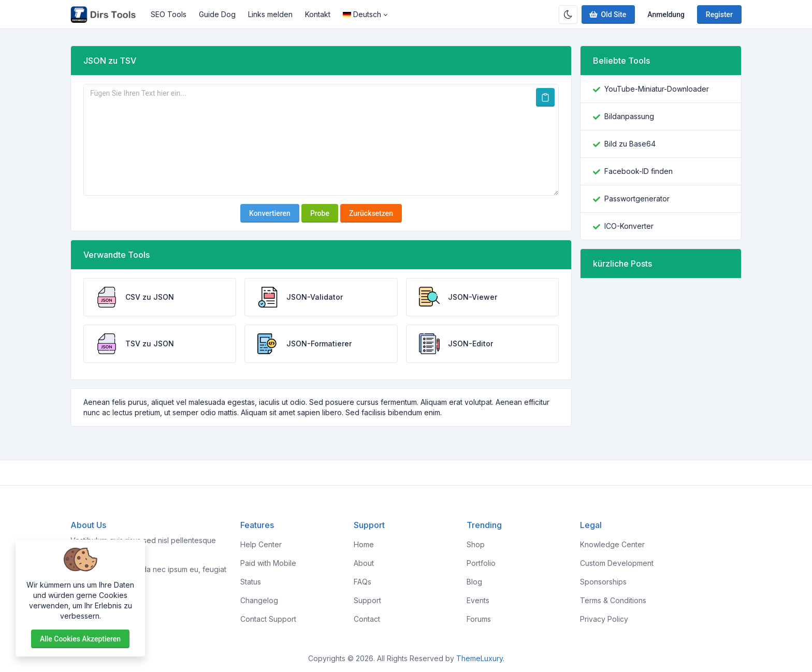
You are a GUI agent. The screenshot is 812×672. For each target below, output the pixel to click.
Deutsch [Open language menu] (362, 14)
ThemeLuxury (480, 658)
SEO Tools (169, 14)
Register (719, 14)
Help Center (261, 544)
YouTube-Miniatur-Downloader (657, 89)
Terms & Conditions (613, 600)
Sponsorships (603, 582)
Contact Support (268, 619)
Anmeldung (666, 14)
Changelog (259, 600)
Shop (476, 544)
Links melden (270, 14)
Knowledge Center (612, 544)
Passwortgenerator (637, 199)
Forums (479, 619)
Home (364, 544)
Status (251, 582)
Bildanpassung (629, 116)
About (364, 563)
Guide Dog (217, 14)
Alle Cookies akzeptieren (80, 639)
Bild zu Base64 (630, 144)
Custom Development (617, 563)
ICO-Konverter (629, 226)
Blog (474, 582)
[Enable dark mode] (568, 14)
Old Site (607, 14)
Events (478, 600)
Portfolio (481, 563)
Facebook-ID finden (639, 171)
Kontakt (318, 14)
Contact (367, 619)
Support (367, 600)
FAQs (363, 582)
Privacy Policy (604, 619)
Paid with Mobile (268, 563)
